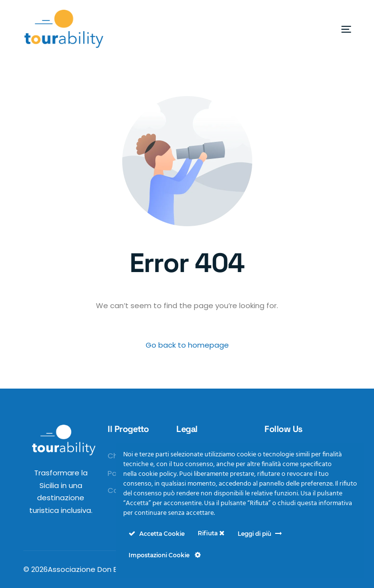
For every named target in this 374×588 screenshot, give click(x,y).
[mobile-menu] (329, 29)
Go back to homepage (187, 345)
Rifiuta (211, 533)
